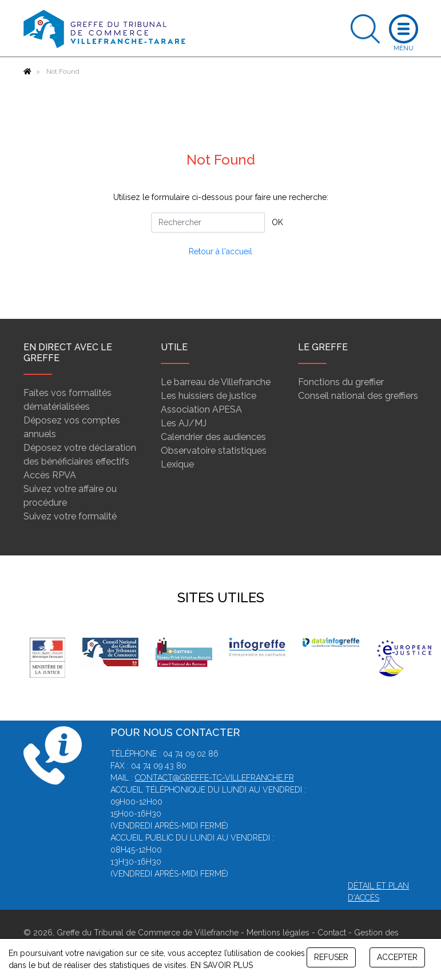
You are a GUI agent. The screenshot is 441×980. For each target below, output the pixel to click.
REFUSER (331, 957)
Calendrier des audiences (213, 437)
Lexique (177, 464)
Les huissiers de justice (208, 396)
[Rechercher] (208, 223)
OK (277, 222)
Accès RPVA (50, 475)
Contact (332, 933)
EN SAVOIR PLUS (222, 965)
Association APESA (201, 409)
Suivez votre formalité (70, 516)
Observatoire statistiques (214, 451)
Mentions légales (278, 933)
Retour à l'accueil (220, 251)
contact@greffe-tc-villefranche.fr (214, 778)
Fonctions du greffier (341, 382)
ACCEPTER (397, 957)
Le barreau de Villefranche (216, 382)
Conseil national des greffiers (358, 396)
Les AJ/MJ (184, 423)
